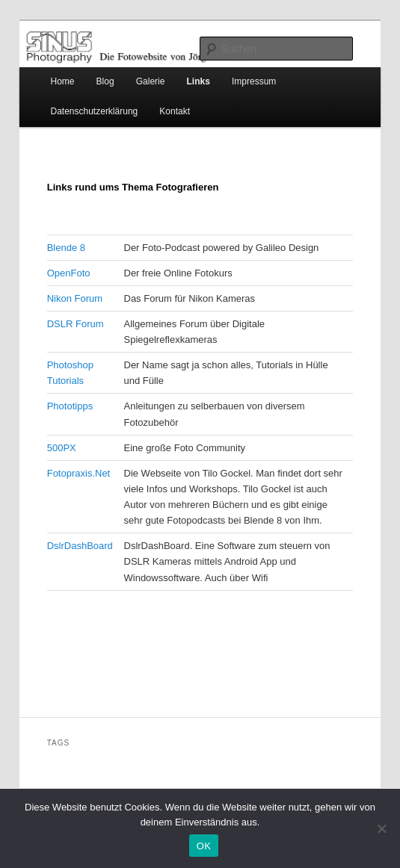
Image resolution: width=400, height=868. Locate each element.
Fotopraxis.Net (79, 473)
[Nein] (381, 828)
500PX (62, 448)
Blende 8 (66, 248)
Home (63, 81)
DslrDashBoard (80, 546)
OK (204, 846)
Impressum (254, 81)
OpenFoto (69, 273)
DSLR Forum (76, 324)
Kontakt (175, 111)
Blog (105, 81)
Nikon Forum (75, 298)
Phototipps (70, 406)
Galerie (151, 81)
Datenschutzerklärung (95, 111)
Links (199, 81)
